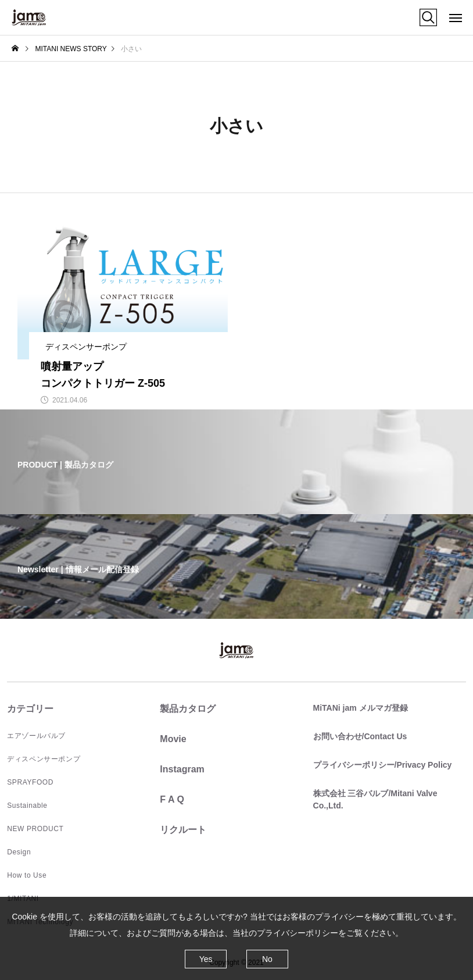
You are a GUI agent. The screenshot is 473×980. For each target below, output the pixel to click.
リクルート (183, 830)
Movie (173, 739)
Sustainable (27, 806)
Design (19, 852)
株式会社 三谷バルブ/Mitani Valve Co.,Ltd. (375, 799)
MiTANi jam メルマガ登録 (361, 708)
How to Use (27, 875)
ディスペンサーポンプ (44, 759)
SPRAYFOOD (30, 782)
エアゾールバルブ (36, 736)
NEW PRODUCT (35, 829)
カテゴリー (30, 709)
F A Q (172, 799)
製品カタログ (188, 709)
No (267, 959)
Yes (206, 959)
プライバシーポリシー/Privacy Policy (383, 765)
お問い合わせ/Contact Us (360, 736)
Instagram (182, 769)
